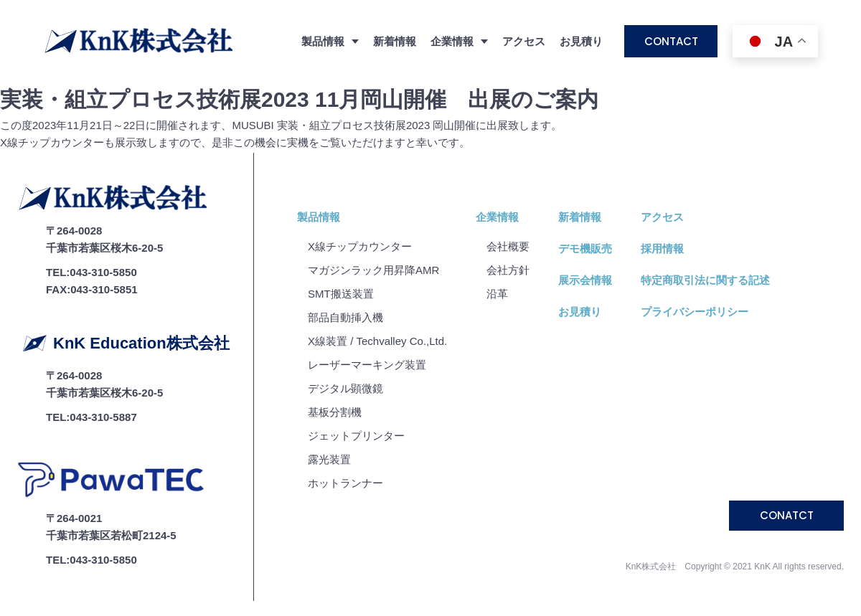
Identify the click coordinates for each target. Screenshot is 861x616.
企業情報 (497, 217)
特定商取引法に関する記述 (705, 280)
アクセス (524, 41)
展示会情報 (585, 280)
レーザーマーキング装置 (367, 365)
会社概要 (508, 246)
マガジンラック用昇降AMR (373, 270)
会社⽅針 (508, 270)
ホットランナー (345, 483)
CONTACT (671, 41)
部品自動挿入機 (345, 317)
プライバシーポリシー (695, 312)
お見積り (581, 41)
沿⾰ (497, 294)
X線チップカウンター (360, 246)
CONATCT (787, 515)
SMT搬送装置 (341, 294)
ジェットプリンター (356, 436)
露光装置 (329, 459)
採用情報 (662, 248)
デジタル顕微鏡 (345, 388)
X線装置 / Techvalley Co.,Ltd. (377, 341)
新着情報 (395, 41)
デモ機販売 (585, 248)
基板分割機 (335, 412)
